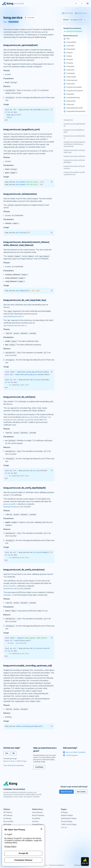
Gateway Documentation (73, 31)
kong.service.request (74, 87)
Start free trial (66, 792)
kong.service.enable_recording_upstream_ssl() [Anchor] (28, 666)
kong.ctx (70, 52)
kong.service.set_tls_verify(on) (74, 156)
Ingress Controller (38, 827)
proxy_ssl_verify (10, 504)
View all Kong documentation (14, 765)
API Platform (8, 812)
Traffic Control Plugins (69, 824)
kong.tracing (71, 101)
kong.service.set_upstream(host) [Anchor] (21, 45)
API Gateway (8, 815)
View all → (65, 827)
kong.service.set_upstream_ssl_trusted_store (21, 420)
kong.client (70, 46)
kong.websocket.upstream (76, 111)
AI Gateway (7, 818)
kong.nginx (70, 66)
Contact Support (70, 755)
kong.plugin (71, 73)
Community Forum (38, 838)
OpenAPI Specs (38, 824)
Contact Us (36, 856)
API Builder (7, 824)
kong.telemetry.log (73, 97)
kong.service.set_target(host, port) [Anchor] (22, 129)
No (14, 753)
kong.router (71, 84)
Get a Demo (81, 792)
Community (36, 835)
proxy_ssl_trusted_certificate (36, 417)
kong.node (70, 70)
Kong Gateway (13, 22)
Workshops (36, 850)
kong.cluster (71, 49)
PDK (68, 39)
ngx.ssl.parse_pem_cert (12, 316)
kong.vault (70, 104)
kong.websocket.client (75, 108)
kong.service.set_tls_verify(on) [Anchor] (19, 397)
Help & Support (38, 853)
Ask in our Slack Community (74, 752)
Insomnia (35, 821)
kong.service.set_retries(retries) (74, 137)
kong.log (70, 63)
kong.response (72, 80)
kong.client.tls (71, 42)
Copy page (29, 18)
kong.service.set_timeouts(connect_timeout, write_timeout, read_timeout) (74, 144)
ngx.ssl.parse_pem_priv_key (14, 325)
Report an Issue (9, 761)
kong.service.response (75, 91)
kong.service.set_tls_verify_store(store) (74, 167)
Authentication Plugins (69, 818)
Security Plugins (67, 821)
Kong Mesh (36, 818)
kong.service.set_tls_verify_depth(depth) (74, 161)
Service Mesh (8, 821)
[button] (52, 109)
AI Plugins (64, 812)
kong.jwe (70, 59)
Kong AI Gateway (38, 815)
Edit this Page (22, 761)
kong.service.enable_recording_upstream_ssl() (74, 173)
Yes (7, 753)
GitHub (35, 841)
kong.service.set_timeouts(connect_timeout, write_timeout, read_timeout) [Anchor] (27, 244)
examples (7, 595)
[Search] (76, 3)
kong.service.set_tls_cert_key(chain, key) (74, 151)
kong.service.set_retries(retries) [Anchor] (20, 194)
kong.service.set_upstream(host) (74, 125)
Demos (35, 844)
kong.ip (69, 56)
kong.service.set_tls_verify (14, 507)
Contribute (39, 767)
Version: (66, 20)
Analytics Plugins (67, 815)
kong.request (71, 77)
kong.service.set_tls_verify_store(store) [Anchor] (24, 570)
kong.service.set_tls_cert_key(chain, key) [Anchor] (25, 300)
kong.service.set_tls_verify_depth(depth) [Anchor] (25, 488)
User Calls (36, 847)
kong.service (68, 120)
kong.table (70, 94)
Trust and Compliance (57, 865)
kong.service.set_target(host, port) (74, 131)
